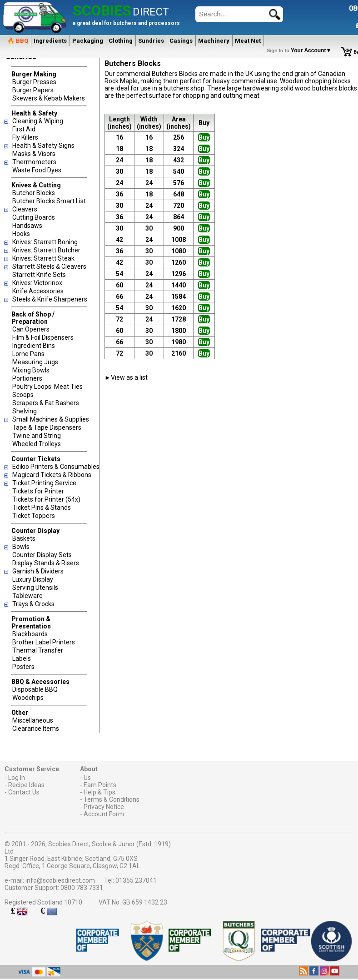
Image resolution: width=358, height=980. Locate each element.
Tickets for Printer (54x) (46, 499)
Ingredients (50, 41)
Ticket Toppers (34, 516)
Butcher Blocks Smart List (49, 201)
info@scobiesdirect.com (60, 880)
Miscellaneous (33, 720)
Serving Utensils (35, 588)
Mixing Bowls (31, 370)
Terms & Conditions (112, 799)
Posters (23, 667)
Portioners (27, 378)
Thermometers (34, 162)
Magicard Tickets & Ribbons (52, 475)
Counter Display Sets (42, 555)
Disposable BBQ (35, 689)
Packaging (88, 41)
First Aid (24, 129)
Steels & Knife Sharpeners (50, 299)
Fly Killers (25, 137)
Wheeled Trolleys (37, 444)
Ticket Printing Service (44, 483)
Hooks (21, 234)
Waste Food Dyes (37, 170)
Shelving (25, 411)
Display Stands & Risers (46, 563)
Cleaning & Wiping (38, 121)
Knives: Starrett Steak (43, 258)
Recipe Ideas (26, 785)
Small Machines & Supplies (51, 419)
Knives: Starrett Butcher (46, 250)
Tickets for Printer (38, 491)
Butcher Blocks (34, 193)
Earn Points (100, 785)
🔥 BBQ (18, 41)
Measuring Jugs (35, 362)
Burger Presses (34, 82)
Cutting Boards (34, 217)
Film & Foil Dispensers (43, 337)
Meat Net (248, 41)
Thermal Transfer (38, 650)
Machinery (214, 41)
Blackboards (30, 634)
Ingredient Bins (34, 346)
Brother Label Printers (44, 642)
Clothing (121, 41)
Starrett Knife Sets (39, 275)
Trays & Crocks (33, 604)
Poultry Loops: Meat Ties (47, 387)
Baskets (24, 538)
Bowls (21, 547)
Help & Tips (99, 792)
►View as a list (126, 377)
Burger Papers (33, 90)
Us (87, 778)
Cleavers (25, 209)
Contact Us (24, 792)
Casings (181, 41)
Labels (22, 658)
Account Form (104, 814)
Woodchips (28, 698)
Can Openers (31, 329)
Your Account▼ (301, 50)
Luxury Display (33, 579)
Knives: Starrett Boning (45, 242)
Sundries (151, 41)
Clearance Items (36, 729)
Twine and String (37, 436)
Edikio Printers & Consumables (56, 467)
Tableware (27, 596)
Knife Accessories (38, 291)
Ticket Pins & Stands (42, 508)
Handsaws (27, 226)
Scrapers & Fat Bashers (46, 403)
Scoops (23, 395)
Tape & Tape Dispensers (47, 427)
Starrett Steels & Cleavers (49, 266)
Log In (17, 778)
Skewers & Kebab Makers (49, 98)
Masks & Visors (34, 154)
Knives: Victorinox (37, 283)
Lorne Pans (28, 354)
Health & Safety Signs (43, 146)
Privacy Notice (104, 807)
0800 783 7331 (82, 888)
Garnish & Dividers (38, 571)
